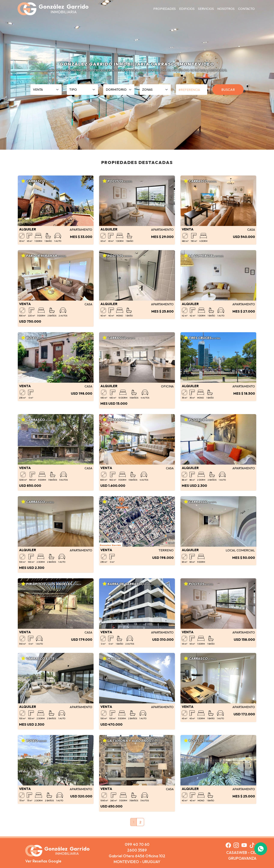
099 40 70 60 (137, 844)
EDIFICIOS (187, 9)
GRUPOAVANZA (242, 858)
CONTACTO (246, 9)
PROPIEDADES (165, 9)
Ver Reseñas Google (43, 861)
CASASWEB (237, 852)
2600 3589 (137, 850)
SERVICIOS (206, 9)
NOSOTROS (226, 9)
